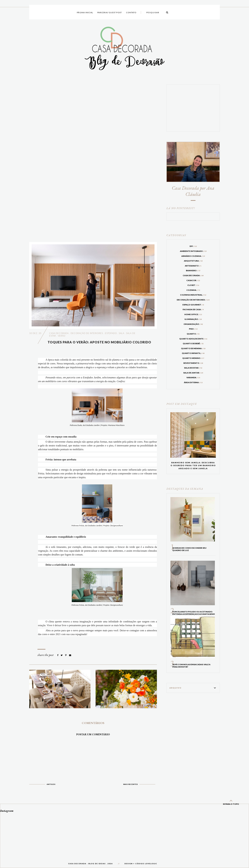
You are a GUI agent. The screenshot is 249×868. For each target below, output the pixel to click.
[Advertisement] (93, 161)
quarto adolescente (193, 339)
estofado (111, 333)
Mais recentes (131, 784)
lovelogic (151, 864)
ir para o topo (231, 802)
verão (62, 336)
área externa (193, 382)
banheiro (193, 270)
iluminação (193, 319)
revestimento (193, 363)
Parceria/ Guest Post (110, 12)
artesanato (193, 266)
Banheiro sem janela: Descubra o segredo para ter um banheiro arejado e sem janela (193, 465)
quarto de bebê (193, 343)
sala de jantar (193, 373)
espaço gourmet (193, 305)
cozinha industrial (193, 295)
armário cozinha (193, 256)
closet (193, 285)
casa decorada (59, 333)
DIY (193, 246)
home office (193, 314)
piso (193, 329)
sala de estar (193, 368)
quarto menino (193, 358)
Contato (131, 12)
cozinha (193, 290)
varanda (193, 377)
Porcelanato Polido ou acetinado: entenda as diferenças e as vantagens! (194, 613)
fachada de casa (193, 309)
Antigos (51, 784)
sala (121, 333)
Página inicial (85, 12)
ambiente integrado (193, 251)
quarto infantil (193, 353)
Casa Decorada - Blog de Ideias (87, 864)
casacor (193, 280)
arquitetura (193, 261)
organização (193, 324)
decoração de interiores (87, 333)
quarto (193, 334)
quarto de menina (193, 348)
